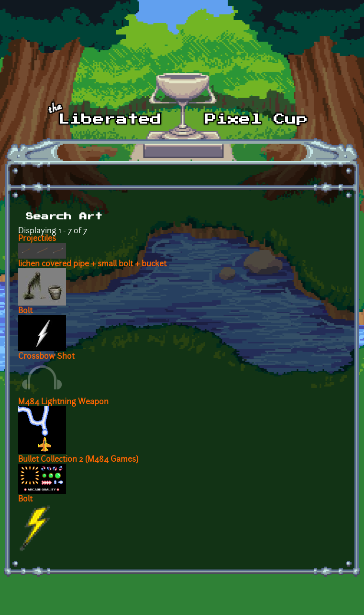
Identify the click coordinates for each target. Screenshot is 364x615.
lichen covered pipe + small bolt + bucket (92, 264)
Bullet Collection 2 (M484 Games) (78, 460)
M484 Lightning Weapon (63, 402)
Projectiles (37, 239)
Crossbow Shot (46, 357)
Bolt (25, 311)
